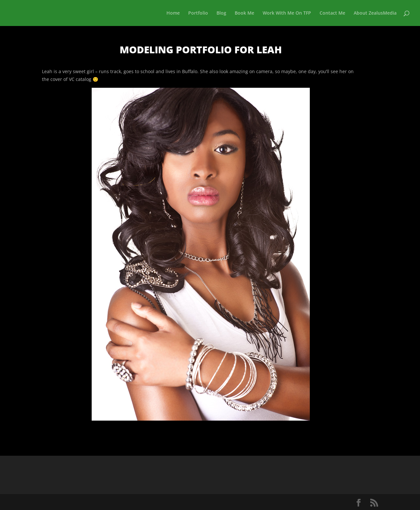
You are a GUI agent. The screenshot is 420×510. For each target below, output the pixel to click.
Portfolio (198, 13)
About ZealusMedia (375, 13)
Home (173, 13)
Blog (221, 13)
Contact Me (332, 13)
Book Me (244, 13)
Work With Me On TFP (287, 13)
